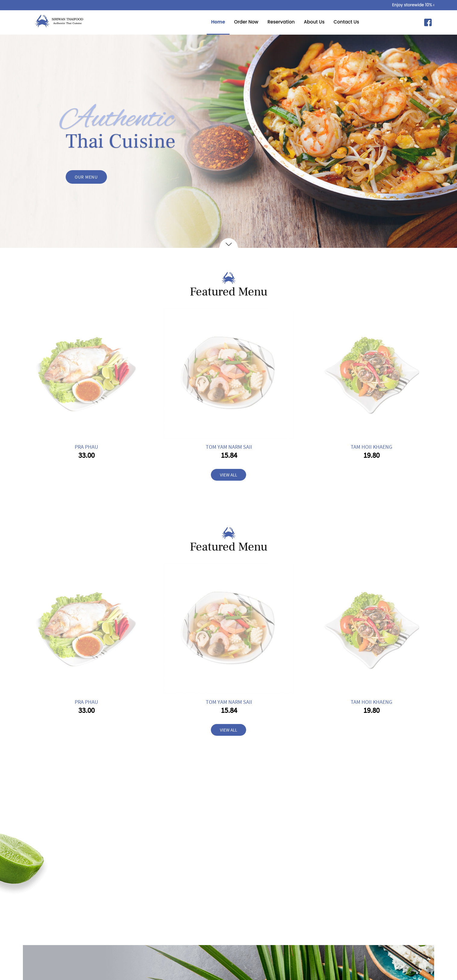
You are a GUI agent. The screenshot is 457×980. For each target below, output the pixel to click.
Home (206, 22)
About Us (302, 22)
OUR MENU (86, 177)
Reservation (269, 22)
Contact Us (335, 22)
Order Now (235, 22)
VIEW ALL (228, 475)
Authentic (117, 119)
